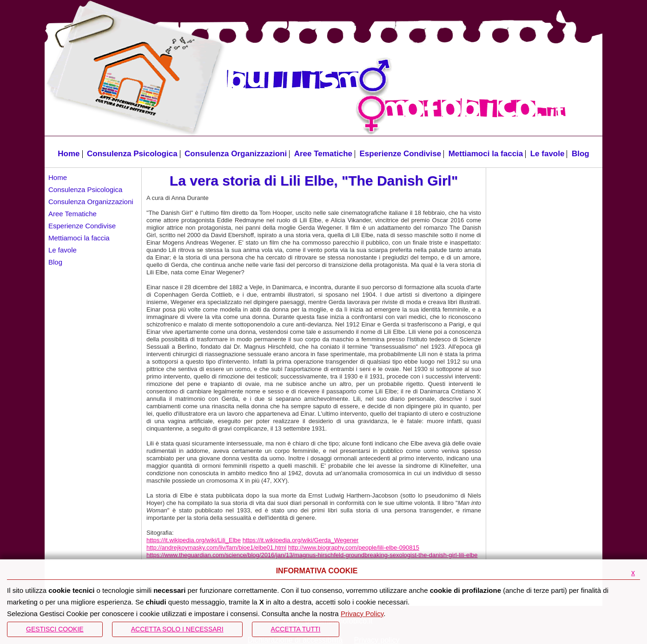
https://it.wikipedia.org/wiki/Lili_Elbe (194, 540)
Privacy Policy (362, 614)
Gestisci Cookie (55, 629)
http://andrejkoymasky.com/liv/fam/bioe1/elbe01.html (216, 548)
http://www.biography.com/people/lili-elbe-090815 (354, 548)
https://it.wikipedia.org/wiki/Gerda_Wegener (301, 540)
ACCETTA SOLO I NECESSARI (177, 629)
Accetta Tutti (296, 629)
